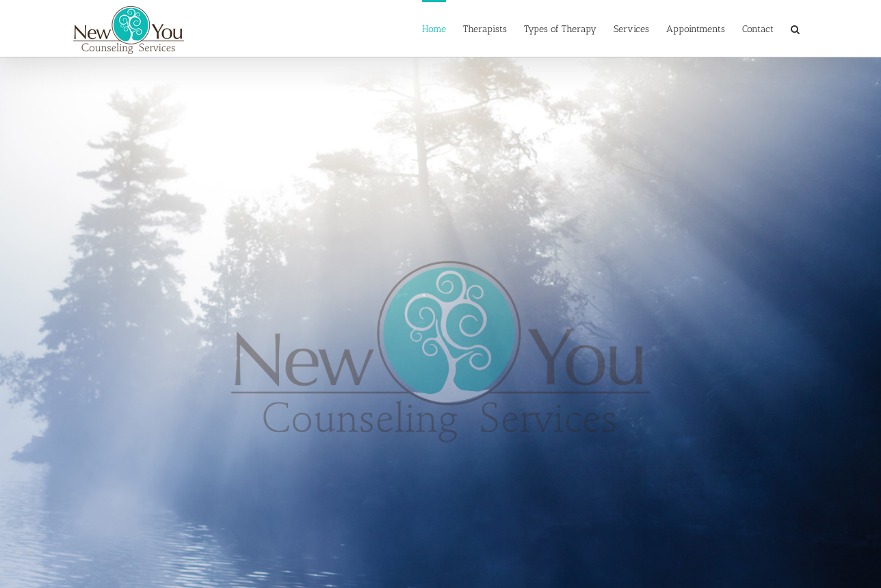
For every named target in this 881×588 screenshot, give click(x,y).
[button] (795, 28)
